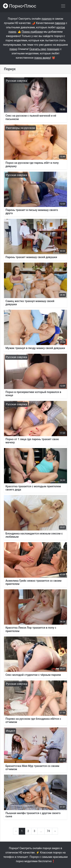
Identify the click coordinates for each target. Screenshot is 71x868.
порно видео (42, 58)
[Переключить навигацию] (63, 6)
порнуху (47, 19)
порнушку (53, 49)
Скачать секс (38, 49)
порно (13, 49)
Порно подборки (32, 32)
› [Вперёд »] (55, 831)
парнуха (60, 23)
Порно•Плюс (20, 6)
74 (48, 831)
